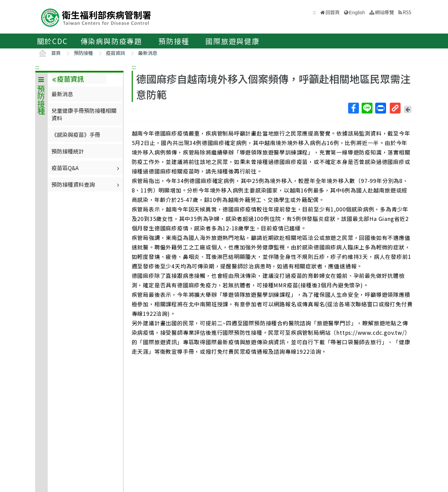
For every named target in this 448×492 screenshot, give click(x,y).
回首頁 (333, 12)
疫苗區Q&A (86, 168)
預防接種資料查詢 (86, 184)
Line (367, 108)
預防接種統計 (68, 151)
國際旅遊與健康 (233, 41)
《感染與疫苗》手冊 (76, 135)
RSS (407, 12)
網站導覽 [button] (384, 12)
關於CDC (52, 41)
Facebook (353, 108)
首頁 (56, 53)
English (357, 13)
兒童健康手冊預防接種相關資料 (84, 114)
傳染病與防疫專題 (111, 41)
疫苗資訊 (115, 53)
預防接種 (174, 41)
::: (37, 67)
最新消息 (148, 53)
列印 (380, 108)
